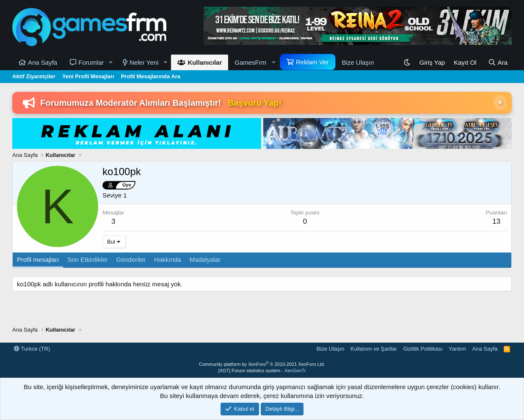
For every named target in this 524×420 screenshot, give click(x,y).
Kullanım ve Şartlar (374, 349)
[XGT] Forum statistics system (262, 371)
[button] (110, 62)
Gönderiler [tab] (131, 259)
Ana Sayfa (43, 62)
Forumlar (91, 62)
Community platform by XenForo (262, 364)
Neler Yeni (144, 62)
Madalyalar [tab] (205, 259)
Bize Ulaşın (358, 62)
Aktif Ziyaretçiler (34, 76)
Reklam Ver (312, 62)
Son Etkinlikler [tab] (87, 259)
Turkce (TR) (32, 349)
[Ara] (498, 62)
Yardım (457, 349)
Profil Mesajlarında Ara (151, 76)
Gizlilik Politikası (423, 349)
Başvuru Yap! (255, 103)
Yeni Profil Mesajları (88, 76)
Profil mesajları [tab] (38, 259)
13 (496, 221)
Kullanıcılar (205, 62)
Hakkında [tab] (167, 259)
